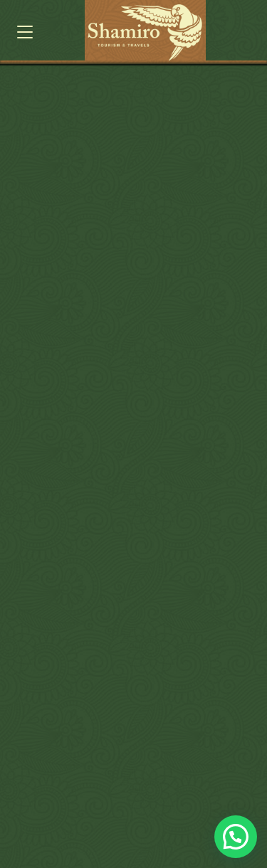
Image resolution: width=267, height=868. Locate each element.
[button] (25, 32)
